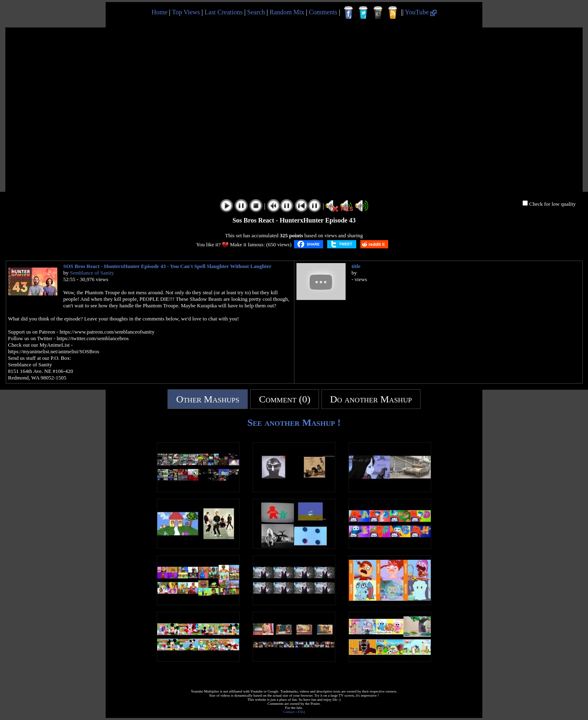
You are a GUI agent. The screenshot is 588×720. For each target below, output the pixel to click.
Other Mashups (208, 399)
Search (256, 12)
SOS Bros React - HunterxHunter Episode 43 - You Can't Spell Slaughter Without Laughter (168, 266)
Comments (323, 12)
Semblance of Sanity (92, 273)
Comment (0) (285, 399)
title (356, 266)
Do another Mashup (371, 399)
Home (159, 12)
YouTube (421, 12)
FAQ (301, 712)
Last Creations (224, 12)
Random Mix (287, 12)
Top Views (186, 12)
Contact (289, 712)
